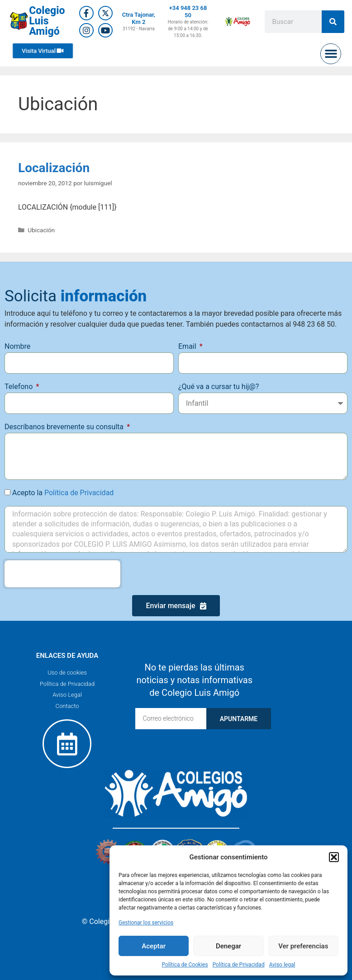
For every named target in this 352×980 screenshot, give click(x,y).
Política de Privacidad (239, 965)
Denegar (228, 946)
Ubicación (41, 230)
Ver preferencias (303, 946)
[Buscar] (333, 22)
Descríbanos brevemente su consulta (65, 427)
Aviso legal (282, 965)
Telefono (19, 387)
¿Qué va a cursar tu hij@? (219, 387)
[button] (334, 857)
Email (188, 346)
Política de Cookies (185, 965)
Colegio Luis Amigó (47, 21)
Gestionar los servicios (146, 923)
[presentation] (62, 574)
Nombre (17, 346)
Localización (54, 168)
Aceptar (154, 946)
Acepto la (63, 493)
